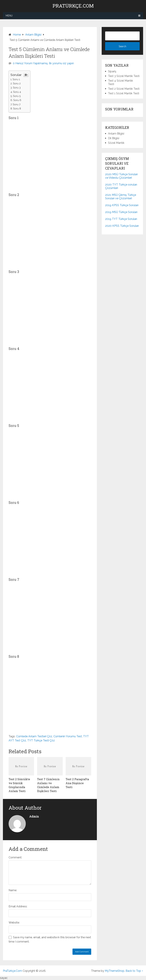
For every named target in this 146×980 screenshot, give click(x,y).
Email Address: (18, 906)
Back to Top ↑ (134, 971)
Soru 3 (17, 88)
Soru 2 (17, 83)
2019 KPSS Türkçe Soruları (122, 205)
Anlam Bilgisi (116, 134)
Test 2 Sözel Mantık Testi (124, 89)
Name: (13, 890)
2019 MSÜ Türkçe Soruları (121, 212)
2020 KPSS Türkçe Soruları (122, 226)
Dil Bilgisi (114, 138)
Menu (9, 16)
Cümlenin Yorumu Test (68, 736)
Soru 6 (17, 100)
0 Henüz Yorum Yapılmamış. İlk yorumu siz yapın (43, 63)
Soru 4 (17, 92)
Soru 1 (16, 79)
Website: (14, 923)
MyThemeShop (115, 971)
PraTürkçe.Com (73, 6)
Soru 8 (17, 109)
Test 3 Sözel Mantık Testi (124, 76)
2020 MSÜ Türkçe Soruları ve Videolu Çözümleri (121, 176)
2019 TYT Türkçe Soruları (121, 219)
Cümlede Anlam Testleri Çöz (34, 736)
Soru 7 (17, 104)
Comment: (15, 857)
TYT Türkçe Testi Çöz (41, 740)
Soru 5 (17, 96)
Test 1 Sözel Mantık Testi (124, 93)
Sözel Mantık (116, 143)
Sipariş (112, 71)
